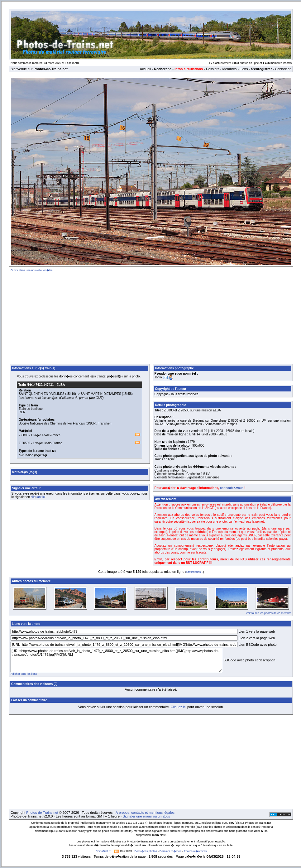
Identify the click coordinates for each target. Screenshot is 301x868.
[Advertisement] (151, 317)
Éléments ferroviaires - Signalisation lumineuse (187, 477)
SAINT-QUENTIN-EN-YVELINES (42, 394)
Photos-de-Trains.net (42, 813)
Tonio (158, 377)
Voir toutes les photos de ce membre (269, 613)
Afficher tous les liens (24, 674)
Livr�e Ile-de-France (46, 435)
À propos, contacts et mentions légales (145, 813)
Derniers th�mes (170, 851)
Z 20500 (24, 443)
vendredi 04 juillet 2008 (207, 431)
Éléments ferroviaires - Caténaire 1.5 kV (182, 474)
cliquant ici (38, 497)
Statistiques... (195, 572)
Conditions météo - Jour (171, 470)
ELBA (61, 385)
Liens (244, 69)
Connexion (283, 69)
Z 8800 (24, 435)
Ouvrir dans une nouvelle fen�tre (32, 270)
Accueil (145, 69)
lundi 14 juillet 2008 (203, 434)
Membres (229, 69)
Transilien (105, 423)
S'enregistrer (261, 69)
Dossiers (213, 69)
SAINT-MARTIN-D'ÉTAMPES (101, 394)
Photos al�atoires (195, 851)
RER (22, 412)
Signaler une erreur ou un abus (146, 816)
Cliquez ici (179, 707)
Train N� (36, 385)
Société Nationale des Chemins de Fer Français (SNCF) (57, 423)
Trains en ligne (165, 459)
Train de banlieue (31, 409)
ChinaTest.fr (103, 851)
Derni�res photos (146, 851)
